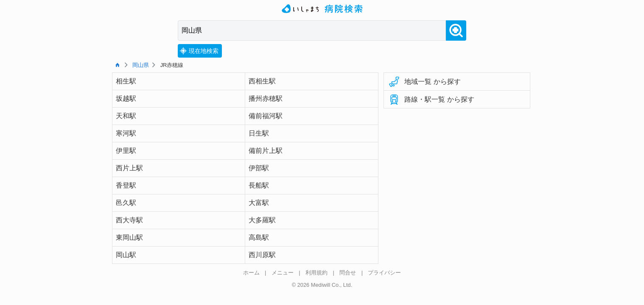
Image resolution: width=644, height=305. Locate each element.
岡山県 (141, 65)
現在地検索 (199, 51)
